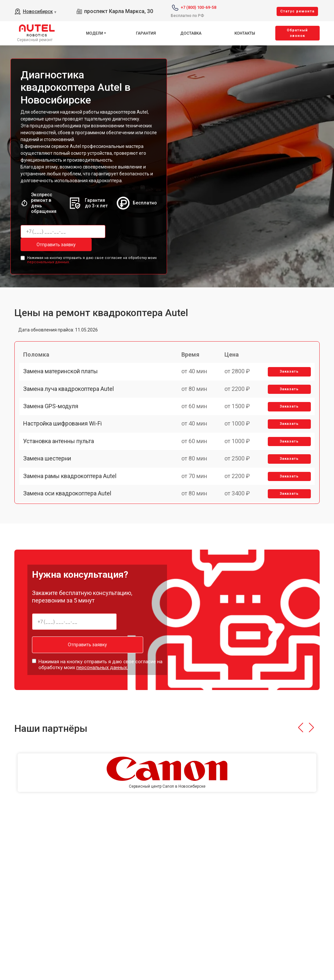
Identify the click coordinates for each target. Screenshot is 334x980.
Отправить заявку (47, 245)
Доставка (191, 33)
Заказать (287, 378)
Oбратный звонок (297, 33)
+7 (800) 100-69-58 (198, 7)
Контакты (245, 33)
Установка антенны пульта (61, 468)
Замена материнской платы (63, 377)
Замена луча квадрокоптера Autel (71, 400)
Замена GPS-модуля (53, 423)
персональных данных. (48, 260)
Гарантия (146, 33)
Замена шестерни (50, 491)
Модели (95, 33)
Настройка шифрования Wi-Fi (65, 445)
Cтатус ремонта (297, 11)
